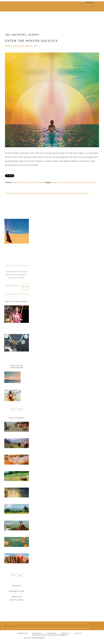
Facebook (75, 638)
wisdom (81, 182)
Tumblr (89, 638)
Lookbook (52, 633)
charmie (16, 46)
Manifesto (23, 633)
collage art (55, 182)
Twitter (82, 639)
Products (37, 633)
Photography (26, 182)
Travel (42, 182)
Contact (78, 633)
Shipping (65, 633)
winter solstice (71, 182)
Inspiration (16, 182)
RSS (96, 638)
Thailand (35, 182)
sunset (63, 182)
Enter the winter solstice (32, 41)
